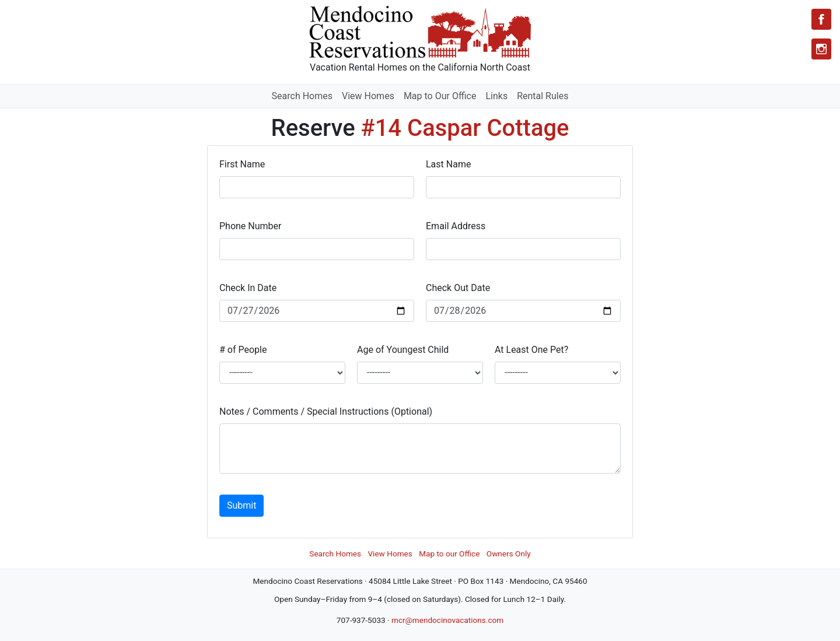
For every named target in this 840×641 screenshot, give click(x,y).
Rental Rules (542, 96)
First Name (242, 164)
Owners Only (509, 554)
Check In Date (248, 288)
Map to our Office (449, 554)
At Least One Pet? (531, 350)
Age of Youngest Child (403, 350)
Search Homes (302, 96)
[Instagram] (821, 49)
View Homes (368, 96)
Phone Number (250, 226)
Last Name (448, 164)
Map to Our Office (440, 96)
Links (496, 96)
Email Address (456, 226)
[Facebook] (821, 19)
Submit (242, 505)
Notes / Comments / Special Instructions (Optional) (326, 411)
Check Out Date (458, 288)
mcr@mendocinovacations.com (447, 620)
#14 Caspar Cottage (465, 128)
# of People (243, 350)
